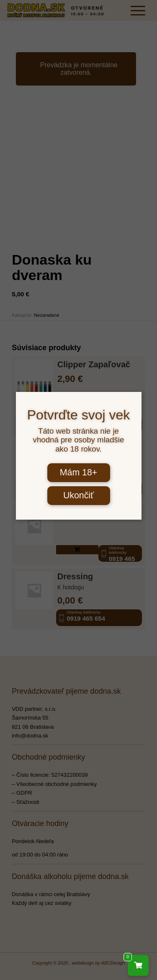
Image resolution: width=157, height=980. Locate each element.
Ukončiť (78, 495)
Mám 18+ (79, 472)
